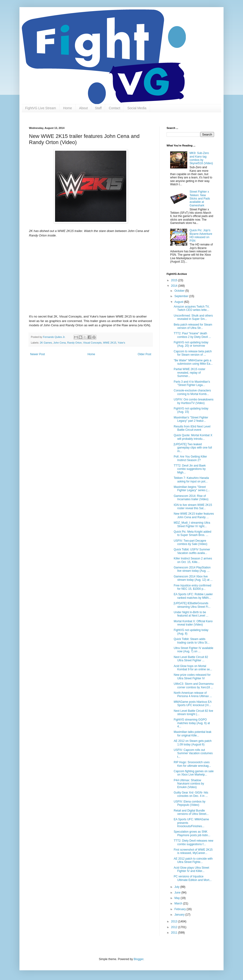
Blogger (138, 959)
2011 (175, 933)
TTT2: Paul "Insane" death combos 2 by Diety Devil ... (192, 335)
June (178, 893)
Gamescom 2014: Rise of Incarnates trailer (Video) (191, 498)
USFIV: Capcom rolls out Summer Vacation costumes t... (193, 753)
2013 (175, 921)
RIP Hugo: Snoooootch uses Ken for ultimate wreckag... (192, 764)
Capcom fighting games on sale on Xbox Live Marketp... (194, 773)
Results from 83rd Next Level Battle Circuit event (192, 428)
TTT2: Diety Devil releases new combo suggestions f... (194, 842)
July (177, 887)
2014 (175, 286)
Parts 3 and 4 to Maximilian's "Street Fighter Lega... (192, 383)
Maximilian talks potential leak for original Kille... (193, 734)
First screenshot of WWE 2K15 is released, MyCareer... (193, 851)
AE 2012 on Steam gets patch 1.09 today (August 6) (193, 743)
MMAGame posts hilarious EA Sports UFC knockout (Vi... (193, 703)
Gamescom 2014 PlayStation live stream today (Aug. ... (192, 569)
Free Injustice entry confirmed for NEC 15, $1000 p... (192, 587)
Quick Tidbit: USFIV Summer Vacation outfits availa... (192, 551)
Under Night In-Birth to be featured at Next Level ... (191, 614)
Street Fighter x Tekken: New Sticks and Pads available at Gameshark (200, 199)
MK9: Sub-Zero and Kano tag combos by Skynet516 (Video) (201, 158)
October (180, 291)
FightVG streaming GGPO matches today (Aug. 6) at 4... (192, 723)
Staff (98, 108)
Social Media (137, 108)
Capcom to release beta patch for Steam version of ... (193, 353)
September (182, 296)
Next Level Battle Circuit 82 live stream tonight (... (193, 712)
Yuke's (121, 343)
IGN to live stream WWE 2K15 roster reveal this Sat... (193, 507)
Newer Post (37, 354)
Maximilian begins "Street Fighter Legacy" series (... (192, 489)
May (178, 898)
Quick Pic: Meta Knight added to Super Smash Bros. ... (192, 533)
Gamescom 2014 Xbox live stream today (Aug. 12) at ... (193, 578)
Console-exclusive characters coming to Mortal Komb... (192, 392)
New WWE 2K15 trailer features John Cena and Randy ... (194, 515)
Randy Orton (74, 343)
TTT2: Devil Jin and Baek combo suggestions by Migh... (190, 469)
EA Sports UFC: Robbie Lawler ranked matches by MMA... (193, 596)
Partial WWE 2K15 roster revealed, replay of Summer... (189, 373)
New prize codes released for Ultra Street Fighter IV (192, 676)
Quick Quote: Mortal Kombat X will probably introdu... (193, 437)
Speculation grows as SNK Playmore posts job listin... (192, 833)
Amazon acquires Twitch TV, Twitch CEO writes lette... (192, 308)
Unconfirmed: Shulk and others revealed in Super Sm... (193, 317)
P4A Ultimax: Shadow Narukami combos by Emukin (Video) (189, 784)
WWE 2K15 (110, 343)
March (179, 903)
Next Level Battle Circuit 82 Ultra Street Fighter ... (191, 659)
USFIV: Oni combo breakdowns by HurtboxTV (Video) (194, 401)
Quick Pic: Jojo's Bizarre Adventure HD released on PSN (201, 235)
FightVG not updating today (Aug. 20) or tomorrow (191, 344)
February (180, 909)
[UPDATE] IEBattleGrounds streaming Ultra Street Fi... (192, 605)
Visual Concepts (92, 343)
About (83, 108)
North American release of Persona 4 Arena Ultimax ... (193, 694)
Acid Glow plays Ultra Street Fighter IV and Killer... (191, 869)
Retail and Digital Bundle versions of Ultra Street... (191, 812)
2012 (175, 927)
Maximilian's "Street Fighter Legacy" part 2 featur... (191, 419)
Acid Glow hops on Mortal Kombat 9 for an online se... (193, 668)
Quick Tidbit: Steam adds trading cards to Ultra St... (192, 641)
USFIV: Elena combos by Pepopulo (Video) (190, 803)
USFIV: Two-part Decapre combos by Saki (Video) (191, 542)
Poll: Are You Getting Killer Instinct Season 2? (190, 458)
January (180, 915)
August (179, 302)
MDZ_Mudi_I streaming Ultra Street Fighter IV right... (192, 524)
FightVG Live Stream (41, 108)
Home (68, 108)
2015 (175, 280)
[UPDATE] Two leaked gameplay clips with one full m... (193, 448)
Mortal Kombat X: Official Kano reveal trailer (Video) (193, 623)
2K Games (46, 343)
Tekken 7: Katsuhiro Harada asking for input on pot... (191, 480)
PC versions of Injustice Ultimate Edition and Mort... (193, 878)
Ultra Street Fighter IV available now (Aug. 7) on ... (194, 650)
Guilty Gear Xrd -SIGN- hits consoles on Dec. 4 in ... (191, 794)
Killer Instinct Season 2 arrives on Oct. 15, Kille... (193, 560)
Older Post (144, 354)
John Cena (60, 343)
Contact (114, 108)
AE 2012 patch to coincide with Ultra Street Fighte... (193, 860)
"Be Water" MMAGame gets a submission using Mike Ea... (193, 362)
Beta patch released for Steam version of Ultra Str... (193, 326)
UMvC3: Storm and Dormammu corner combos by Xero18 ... (194, 685)
